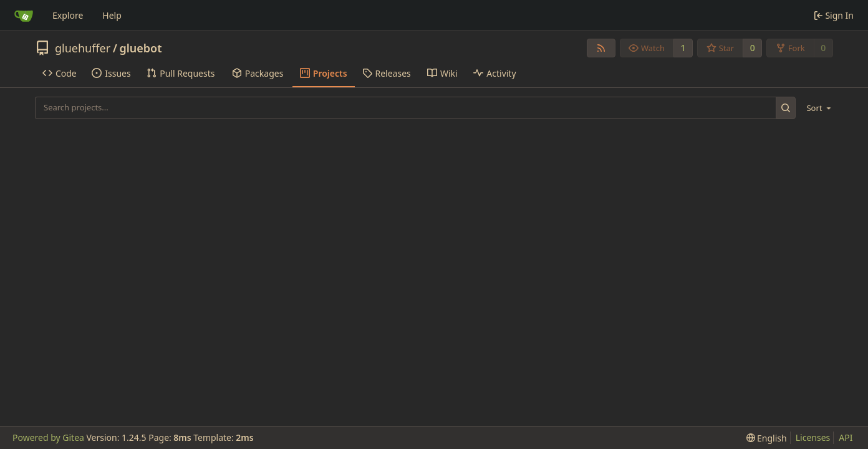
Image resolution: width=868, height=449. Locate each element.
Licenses (813, 437)
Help (112, 15)
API (846, 437)
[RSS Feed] (601, 48)
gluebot (140, 48)
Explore (68, 15)
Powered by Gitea (48, 437)
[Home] (24, 16)
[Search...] (786, 108)
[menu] (817, 108)
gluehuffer (83, 48)
